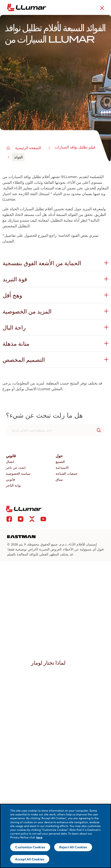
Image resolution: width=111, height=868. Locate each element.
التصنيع (60, 462)
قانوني (11, 456)
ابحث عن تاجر (16, 468)
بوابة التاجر (13, 485)
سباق (59, 479)
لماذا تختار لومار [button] (51, 662)
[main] (55, 836)
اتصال (10, 462)
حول (59, 456)
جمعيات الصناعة (67, 473)
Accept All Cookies (30, 859)
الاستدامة (62, 468)
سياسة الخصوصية (18, 473)
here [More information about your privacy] (39, 837)
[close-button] (102, 8)
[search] (55, 430)
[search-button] (99, 430)
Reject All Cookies (73, 847)
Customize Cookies (30, 847)
